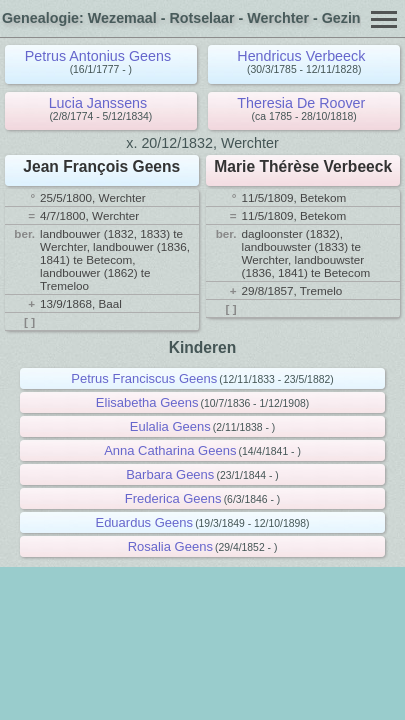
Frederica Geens (173, 498)
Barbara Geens (170, 474)
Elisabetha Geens (147, 402)
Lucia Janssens (98, 103)
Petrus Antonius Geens (98, 56)
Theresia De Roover (301, 103)
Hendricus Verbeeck (301, 56)
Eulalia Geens (170, 426)
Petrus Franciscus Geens (144, 378)
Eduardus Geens (144, 522)
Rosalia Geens (170, 546)
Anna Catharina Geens (170, 450)
